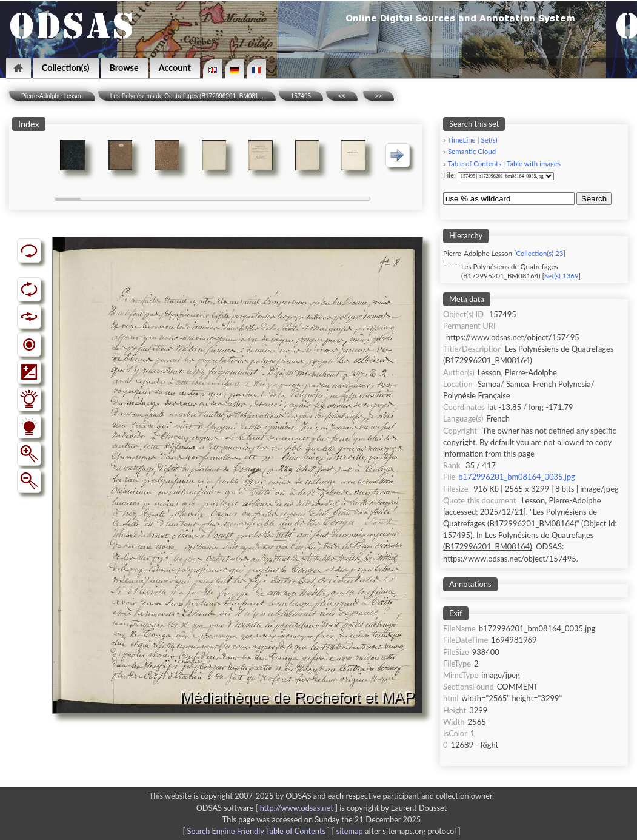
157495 (301, 96)
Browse (124, 68)
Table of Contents (475, 163)
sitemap (350, 831)
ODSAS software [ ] (268, 808)
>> (379, 96)
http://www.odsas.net (297, 808)
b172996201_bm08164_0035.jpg (516, 477)
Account (175, 68)
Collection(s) (66, 68)
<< (342, 96)
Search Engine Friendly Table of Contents (256, 831)
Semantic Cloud (472, 151)
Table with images (534, 163)
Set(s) (489, 140)
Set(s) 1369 (562, 276)
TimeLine (462, 140)
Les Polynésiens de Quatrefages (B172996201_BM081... (187, 96)
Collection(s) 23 (539, 253)
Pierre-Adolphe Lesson (52, 96)
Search (594, 199)
